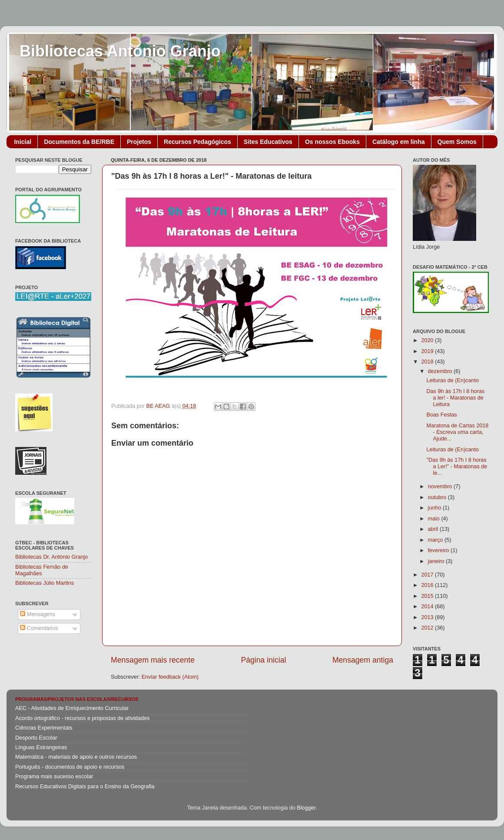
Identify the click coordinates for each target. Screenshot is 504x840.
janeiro (437, 561)
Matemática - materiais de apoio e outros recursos (76, 757)
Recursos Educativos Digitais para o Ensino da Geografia (85, 787)
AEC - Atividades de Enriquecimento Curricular (72, 708)
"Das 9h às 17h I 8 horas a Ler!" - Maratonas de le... (457, 467)
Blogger (306, 808)
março (436, 540)
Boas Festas (441, 415)
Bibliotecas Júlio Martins (45, 583)
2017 (428, 575)
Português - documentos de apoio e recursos (70, 767)
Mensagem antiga (363, 660)
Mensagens (38, 614)
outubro (438, 497)
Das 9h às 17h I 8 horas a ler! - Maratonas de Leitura (455, 398)
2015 (428, 596)
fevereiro (439, 550)
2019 (428, 351)
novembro (441, 487)
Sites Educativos (268, 142)
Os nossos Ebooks (332, 142)
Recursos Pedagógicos (197, 142)
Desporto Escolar (36, 738)
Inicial (23, 142)
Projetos (139, 142)
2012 (428, 628)
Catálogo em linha (399, 142)
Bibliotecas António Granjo (120, 51)
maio (435, 519)
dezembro (441, 371)
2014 (428, 607)
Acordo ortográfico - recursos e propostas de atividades (82, 718)
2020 (428, 340)
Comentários (39, 628)
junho (435, 508)
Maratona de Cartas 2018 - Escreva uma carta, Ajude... (457, 432)
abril (434, 529)
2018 (428, 362)
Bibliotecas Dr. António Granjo (51, 557)
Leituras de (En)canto (452, 380)
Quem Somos (457, 142)
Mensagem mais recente (153, 660)
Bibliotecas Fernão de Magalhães (42, 570)
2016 (428, 585)
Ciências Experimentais (44, 728)
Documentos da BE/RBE (79, 142)
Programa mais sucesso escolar (54, 777)
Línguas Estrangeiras (41, 747)
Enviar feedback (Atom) (170, 677)
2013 (428, 617)
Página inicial (264, 660)
